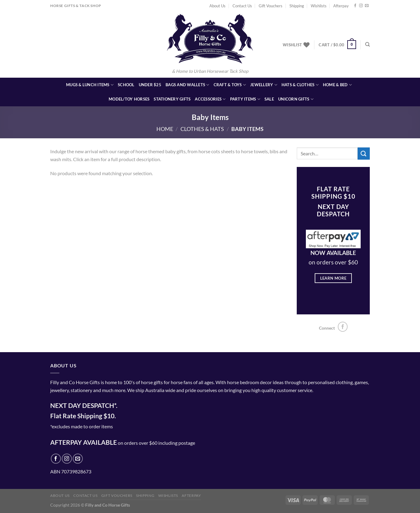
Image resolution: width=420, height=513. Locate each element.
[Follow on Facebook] (355, 6)
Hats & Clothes (300, 85)
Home (165, 129)
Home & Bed (337, 85)
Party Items (245, 99)
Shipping (297, 6)
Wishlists (319, 6)
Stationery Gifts (172, 99)
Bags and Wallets (187, 85)
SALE (269, 99)
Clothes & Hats (202, 129)
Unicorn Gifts (296, 99)
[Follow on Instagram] (361, 6)
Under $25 (150, 85)
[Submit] (364, 153)
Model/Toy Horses (129, 99)
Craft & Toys (230, 85)
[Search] (367, 44)
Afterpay (341, 6)
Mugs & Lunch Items (90, 85)
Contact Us (242, 6)
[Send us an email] (367, 6)
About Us (217, 6)
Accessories (210, 99)
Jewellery (264, 85)
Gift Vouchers (271, 6)
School (126, 85)
